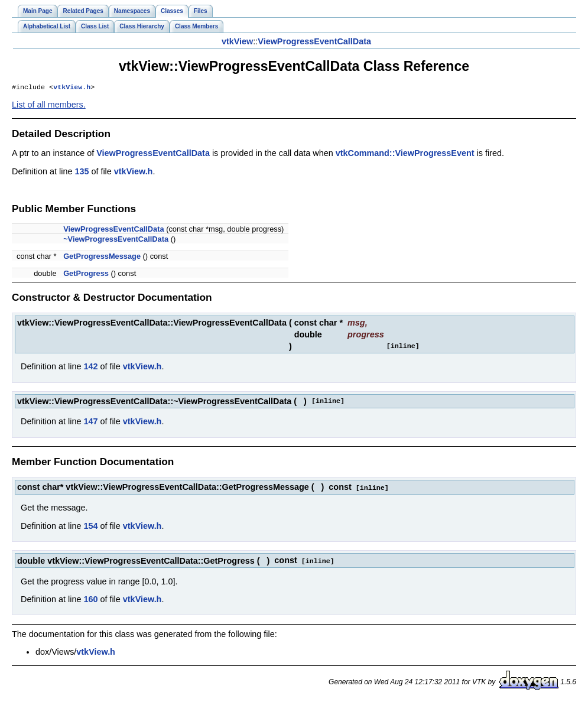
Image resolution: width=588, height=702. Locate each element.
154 (90, 526)
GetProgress (86, 274)
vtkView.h (72, 88)
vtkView (237, 41)
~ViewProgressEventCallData (116, 240)
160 (90, 599)
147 (90, 422)
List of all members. (49, 106)
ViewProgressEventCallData (314, 41)
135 (82, 173)
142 (90, 368)
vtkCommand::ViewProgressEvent (405, 154)
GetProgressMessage (102, 257)
